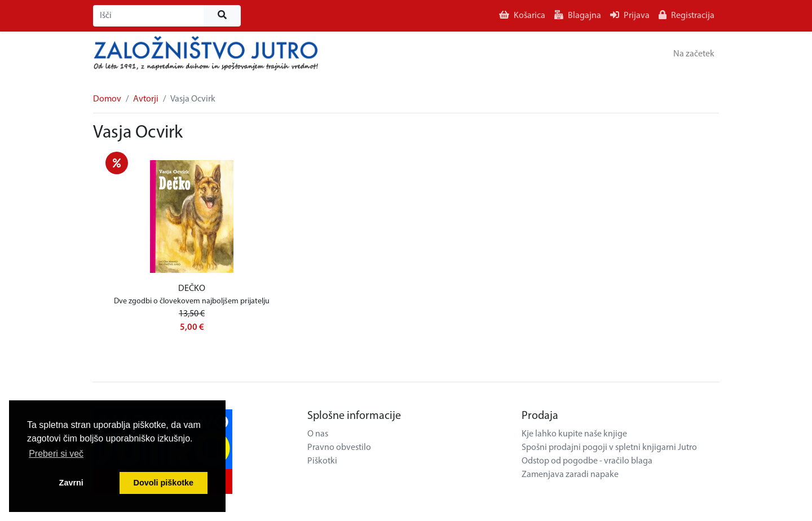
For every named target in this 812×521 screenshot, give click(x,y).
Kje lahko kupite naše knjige (574, 434)
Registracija (687, 15)
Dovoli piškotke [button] (164, 483)
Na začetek (694, 54)
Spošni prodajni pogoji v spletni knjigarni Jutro (609, 448)
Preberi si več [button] (56, 454)
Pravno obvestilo (339, 448)
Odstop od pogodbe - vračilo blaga (587, 461)
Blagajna (578, 15)
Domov (107, 99)
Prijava (630, 15)
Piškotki (322, 461)
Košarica (522, 15)
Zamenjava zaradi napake (570, 475)
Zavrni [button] (71, 483)
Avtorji (146, 99)
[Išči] (149, 16)
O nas (318, 434)
